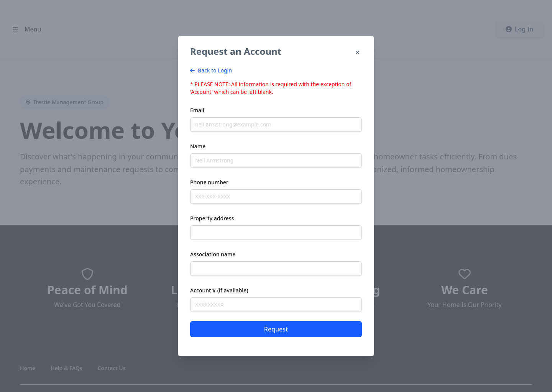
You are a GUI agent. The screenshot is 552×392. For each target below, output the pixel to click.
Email (197, 110)
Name (198, 146)
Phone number (209, 182)
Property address (212, 218)
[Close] (357, 53)
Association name (213, 254)
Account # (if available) (219, 290)
